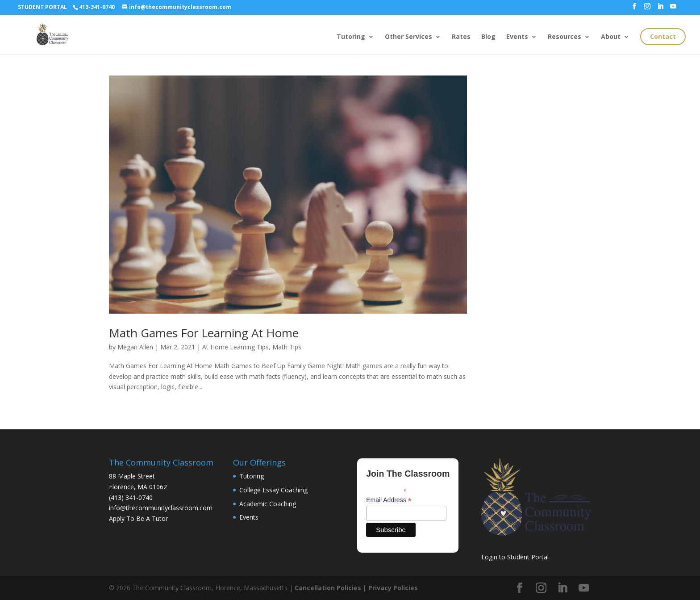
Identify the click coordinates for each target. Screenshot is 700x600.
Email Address (389, 500)
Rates (461, 37)
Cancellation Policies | (331, 588)
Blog (488, 37)
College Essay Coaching (273, 490)
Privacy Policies (393, 588)
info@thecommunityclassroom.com (161, 508)
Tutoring (351, 37)
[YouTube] (673, 9)
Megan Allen (135, 347)
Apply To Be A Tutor (138, 518)
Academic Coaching (268, 504)
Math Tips (287, 347)
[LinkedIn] (660, 9)
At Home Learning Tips (235, 347)
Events (517, 37)
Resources (565, 37)
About (611, 37)
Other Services (408, 37)
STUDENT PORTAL (42, 7)
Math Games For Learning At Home (204, 333)
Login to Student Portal (515, 557)
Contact (663, 36)
